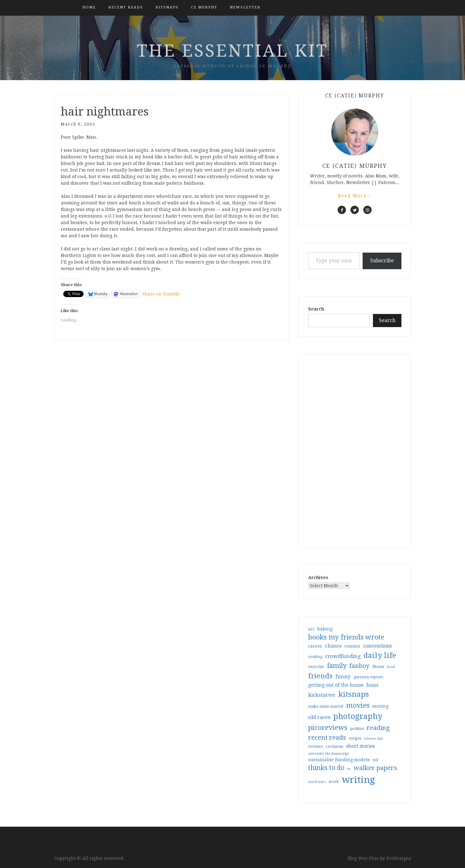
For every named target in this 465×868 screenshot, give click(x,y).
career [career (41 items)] (315, 646)
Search (316, 309)
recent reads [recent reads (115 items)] (327, 737)
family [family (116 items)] (337, 666)
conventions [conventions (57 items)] (377, 646)
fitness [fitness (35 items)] (378, 667)
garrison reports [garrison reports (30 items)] (368, 677)
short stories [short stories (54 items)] (360, 746)
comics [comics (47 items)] (352, 646)
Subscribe (382, 261)
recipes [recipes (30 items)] (355, 738)
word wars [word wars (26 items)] (317, 782)
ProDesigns (399, 858)
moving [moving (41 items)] (380, 706)
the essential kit (232, 51)
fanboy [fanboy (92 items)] (359, 666)
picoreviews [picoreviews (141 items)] (328, 727)
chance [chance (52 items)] (333, 646)
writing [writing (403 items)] (358, 780)
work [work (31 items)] (334, 782)
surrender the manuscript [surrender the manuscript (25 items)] (329, 754)
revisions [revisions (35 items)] (334, 746)
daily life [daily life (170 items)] (380, 655)
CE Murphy (204, 7)
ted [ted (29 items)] (375, 760)
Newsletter (245, 7)
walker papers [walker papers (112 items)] (375, 768)
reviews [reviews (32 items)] (315, 746)
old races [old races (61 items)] (319, 717)
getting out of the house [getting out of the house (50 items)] (336, 685)
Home (89, 7)
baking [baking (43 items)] (325, 629)
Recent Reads (126, 7)
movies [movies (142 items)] (358, 705)
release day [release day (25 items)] (374, 739)
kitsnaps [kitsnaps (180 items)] (354, 694)
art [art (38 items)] (311, 629)
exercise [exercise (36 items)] (316, 667)
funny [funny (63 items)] (343, 676)
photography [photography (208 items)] (358, 716)
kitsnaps (167, 7)
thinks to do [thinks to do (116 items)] (326, 768)
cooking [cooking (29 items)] (315, 657)
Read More (355, 196)
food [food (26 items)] (391, 667)
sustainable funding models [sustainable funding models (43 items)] (339, 760)
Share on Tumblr (161, 294)
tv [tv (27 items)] (349, 769)
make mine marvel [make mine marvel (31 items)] (326, 706)
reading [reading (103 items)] (378, 728)
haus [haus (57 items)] (372, 685)
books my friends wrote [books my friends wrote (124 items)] (346, 637)
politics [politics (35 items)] (357, 729)
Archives (318, 578)
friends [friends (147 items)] (320, 676)
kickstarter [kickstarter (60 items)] (322, 695)
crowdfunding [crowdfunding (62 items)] (343, 656)
